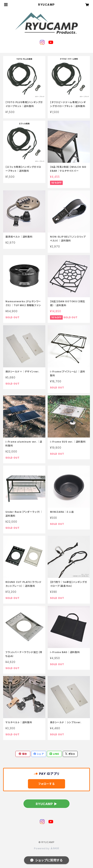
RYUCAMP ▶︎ (46, 804)
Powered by (46, 848)
